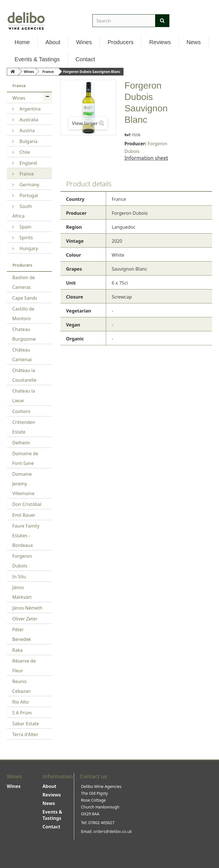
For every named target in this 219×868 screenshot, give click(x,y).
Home (22, 42)
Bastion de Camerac (24, 282)
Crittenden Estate (24, 427)
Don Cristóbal (27, 504)
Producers (120, 42)
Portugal (28, 195)
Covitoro (21, 411)
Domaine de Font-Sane (25, 458)
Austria (26, 130)
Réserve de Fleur (24, 666)
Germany (29, 185)
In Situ (19, 577)
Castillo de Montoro (23, 314)
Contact (85, 59)
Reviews (160, 42)
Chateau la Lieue (24, 396)
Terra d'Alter (25, 734)
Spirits (26, 238)
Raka (17, 650)
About (53, 42)
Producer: (136, 144)
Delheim (21, 443)
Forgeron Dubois (22, 561)
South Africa (22, 211)
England (28, 163)
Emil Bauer (24, 515)
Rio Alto (21, 702)
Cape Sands (25, 298)
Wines (84, 42)
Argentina (29, 109)
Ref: (128, 135)
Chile (24, 152)
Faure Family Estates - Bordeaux (26, 536)
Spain (25, 227)
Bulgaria (28, 141)
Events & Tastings (37, 59)
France (26, 174)
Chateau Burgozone (24, 334)
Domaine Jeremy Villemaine (23, 484)
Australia (28, 120)
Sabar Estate (26, 724)
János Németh (27, 608)
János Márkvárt (22, 592)
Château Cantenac (22, 355)
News (194, 42)
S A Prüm (22, 713)
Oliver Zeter (25, 619)
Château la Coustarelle (24, 375)
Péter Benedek (22, 634)
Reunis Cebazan (21, 686)
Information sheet (146, 158)
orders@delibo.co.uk (112, 831)
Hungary (28, 248)
